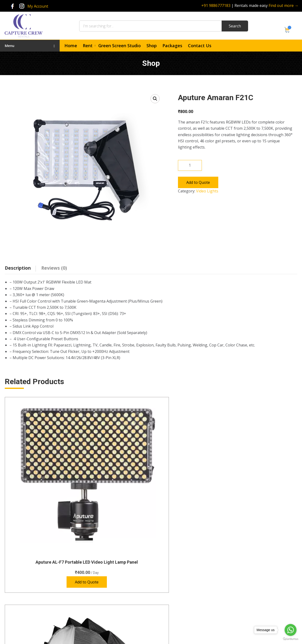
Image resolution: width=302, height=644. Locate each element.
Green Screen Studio (120, 46)
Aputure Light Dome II (114, 469)
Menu (30, 46)
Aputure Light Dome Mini (263, 469)
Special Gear (108, 599)
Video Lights (207, 191)
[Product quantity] (190, 165)
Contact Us (200, 46)
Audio (103, 573)
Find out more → (284, 5)
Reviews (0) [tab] (54, 268)
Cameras (105, 564)
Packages (172, 46)
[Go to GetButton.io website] (291, 639)
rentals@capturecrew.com (260, 603)
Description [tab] (18, 268)
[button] (155, 99)
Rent (88, 46)
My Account (38, 6)
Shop (152, 46)
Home (71, 46)
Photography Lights (114, 590)
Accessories (108, 617)
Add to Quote (198, 182)
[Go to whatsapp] (291, 630)
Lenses (104, 582)
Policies (166, 599)
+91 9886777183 (216, 5)
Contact (166, 590)
